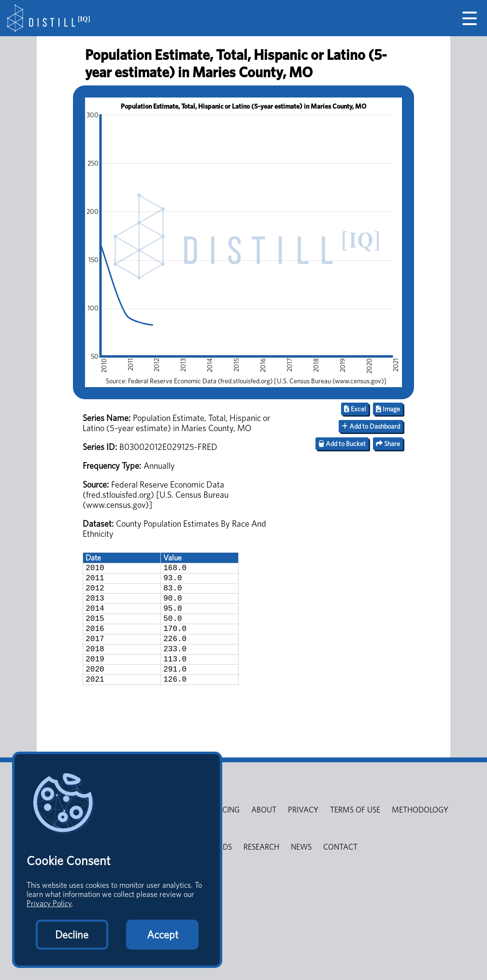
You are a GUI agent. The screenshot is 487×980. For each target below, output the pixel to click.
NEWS (301, 870)
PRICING (226, 833)
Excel (355, 409)
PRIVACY (303, 833)
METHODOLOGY (420, 833)
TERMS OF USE (355, 833)
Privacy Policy (49, 903)
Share (388, 444)
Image (388, 409)
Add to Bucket (342, 444)
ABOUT (264, 833)
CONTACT (340, 870)
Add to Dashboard (371, 426)
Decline (72, 935)
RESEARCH (261, 870)
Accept (163, 935)
